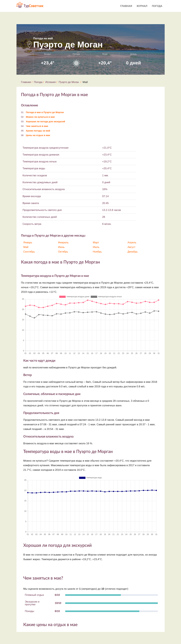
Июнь (61, 247)
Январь (28, 242)
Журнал (142, 6)
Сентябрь (29, 252)
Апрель (132, 242)
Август (131, 247)
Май (26, 247)
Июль (96, 247)
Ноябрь (97, 252)
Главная (126, 6)
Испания (50, 82)
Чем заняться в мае (37, 126)
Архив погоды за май (38, 131)
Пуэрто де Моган (69, 82)
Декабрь (133, 252)
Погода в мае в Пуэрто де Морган (45, 112)
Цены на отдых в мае (38, 135)
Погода (157, 6)
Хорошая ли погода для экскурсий (45, 121)
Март (96, 242)
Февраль (63, 242)
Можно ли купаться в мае (40, 117)
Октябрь (63, 252)
